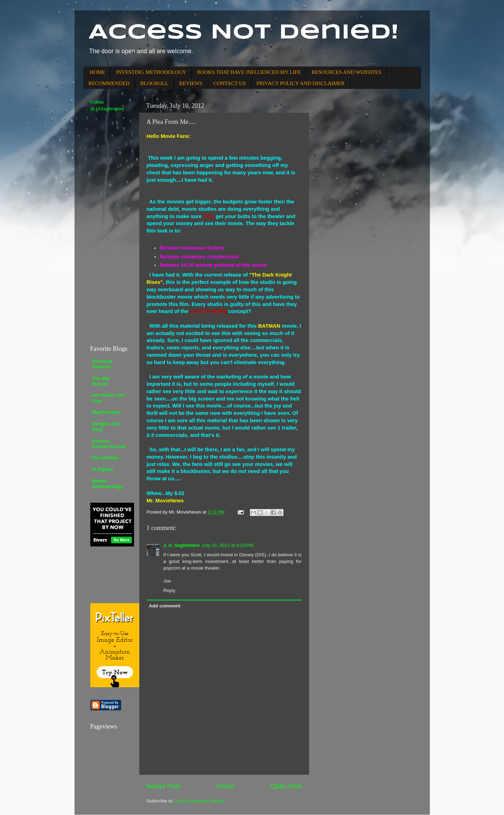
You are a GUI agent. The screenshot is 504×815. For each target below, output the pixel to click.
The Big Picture (101, 381)
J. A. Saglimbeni (182, 545)
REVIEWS (191, 83)
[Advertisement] (111, 228)
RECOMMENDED (109, 83)
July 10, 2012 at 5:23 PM (227, 545)
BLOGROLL (154, 83)
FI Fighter (103, 469)
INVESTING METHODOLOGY (151, 72)
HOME (97, 72)
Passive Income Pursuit (109, 444)
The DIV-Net (105, 458)
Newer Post (163, 786)
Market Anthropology (107, 484)
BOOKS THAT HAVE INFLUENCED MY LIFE (249, 72)
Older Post (286, 786)
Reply (170, 590)
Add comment (164, 606)
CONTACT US (230, 83)
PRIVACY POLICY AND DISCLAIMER (301, 83)
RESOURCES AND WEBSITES (346, 72)
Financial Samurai (102, 364)
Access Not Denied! (244, 33)
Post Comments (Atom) (199, 801)
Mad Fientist (106, 412)
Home (225, 786)
